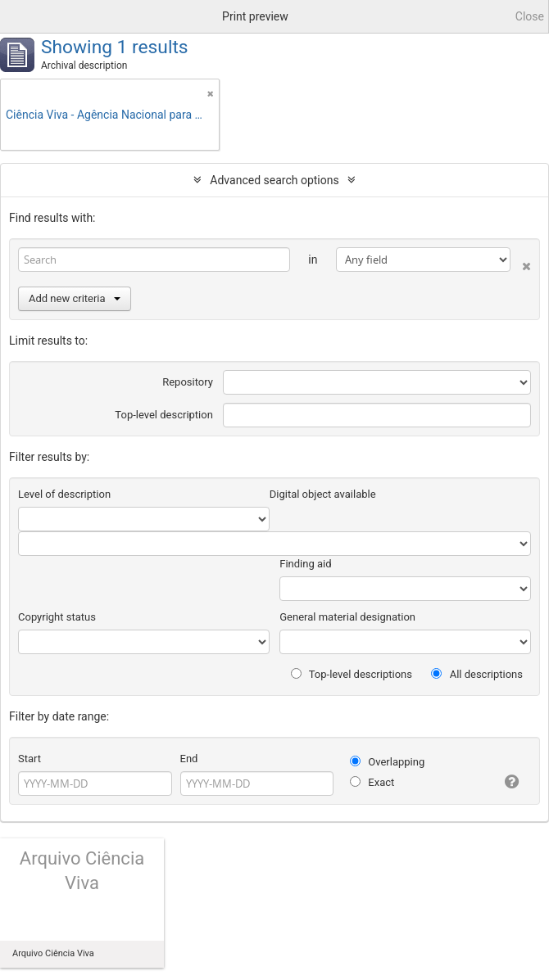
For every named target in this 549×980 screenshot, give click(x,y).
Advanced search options (274, 180)
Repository (188, 382)
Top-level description (164, 415)
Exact (372, 782)
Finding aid (305, 564)
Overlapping (387, 762)
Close (530, 16)
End (189, 759)
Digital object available (323, 494)
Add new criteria (75, 298)
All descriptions (477, 674)
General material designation (347, 617)
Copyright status (57, 617)
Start (29, 759)
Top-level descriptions (352, 674)
